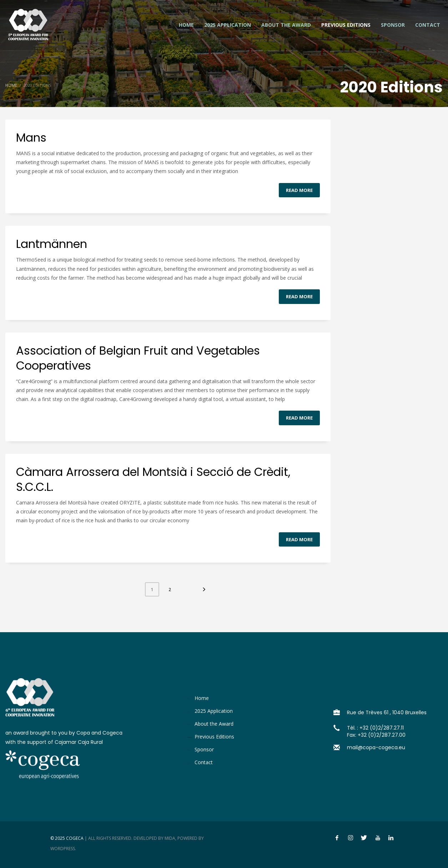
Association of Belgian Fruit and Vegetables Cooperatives (138, 358)
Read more (299, 190)
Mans (31, 138)
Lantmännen (52, 244)
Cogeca (75, 838)
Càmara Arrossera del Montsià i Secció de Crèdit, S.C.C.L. (153, 479)
